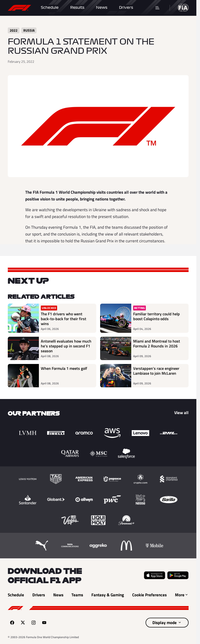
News (102, 8)
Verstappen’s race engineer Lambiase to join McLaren (156, 371)
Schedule (50, 8)
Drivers (126, 8)
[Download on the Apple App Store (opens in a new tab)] (155, 575)
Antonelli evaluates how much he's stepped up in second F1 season (66, 346)
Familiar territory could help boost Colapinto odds (157, 317)
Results (77, 8)
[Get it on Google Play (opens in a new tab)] (178, 575)
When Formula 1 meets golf (64, 369)
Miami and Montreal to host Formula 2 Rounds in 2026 (157, 344)
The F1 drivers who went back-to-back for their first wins (64, 319)
